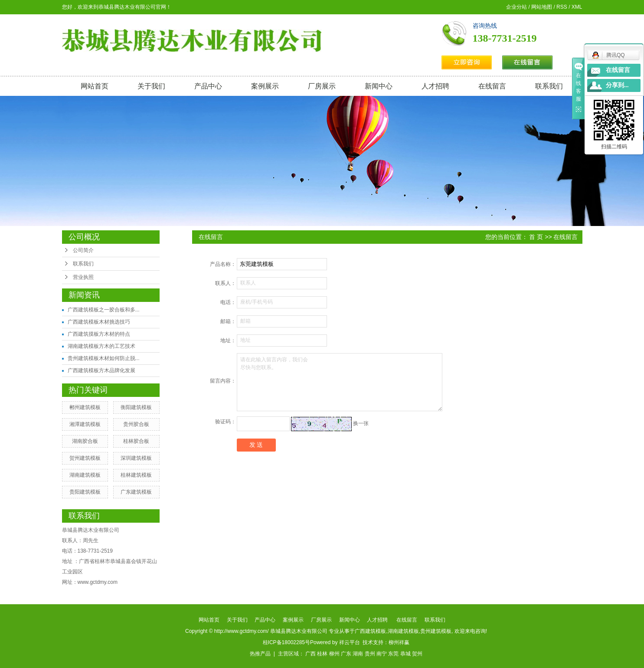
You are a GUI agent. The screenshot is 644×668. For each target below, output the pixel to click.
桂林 (322, 654)
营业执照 (83, 277)
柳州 (334, 654)
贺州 (417, 654)
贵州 (370, 654)
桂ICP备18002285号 (286, 642)
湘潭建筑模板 (85, 424)
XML (577, 7)
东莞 (393, 654)
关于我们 (151, 86)
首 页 (536, 237)
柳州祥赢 (399, 642)
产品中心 (208, 86)
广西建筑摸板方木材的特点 (99, 334)
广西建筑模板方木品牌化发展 (101, 370)
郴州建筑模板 (85, 407)
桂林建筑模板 (136, 475)
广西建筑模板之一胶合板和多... (104, 310)
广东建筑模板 (136, 492)
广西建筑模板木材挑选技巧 (99, 322)
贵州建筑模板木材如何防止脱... (104, 358)
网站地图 (542, 7)
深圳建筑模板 (136, 458)
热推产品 (260, 654)
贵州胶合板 (136, 424)
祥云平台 (350, 642)
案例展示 (265, 86)
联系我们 (549, 86)
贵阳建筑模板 (85, 492)
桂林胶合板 (136, 441)
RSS (562, 7)
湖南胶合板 (85, 441)
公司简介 (83, 250)
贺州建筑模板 (85, 458)
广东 (346, 654)
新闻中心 (379, 86)
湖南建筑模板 (85, 475)
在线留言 (492, 86)
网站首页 (95, 86)
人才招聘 (435, 86)
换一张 (361, 423)
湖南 (358, 654)
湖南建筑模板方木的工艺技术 (101, 346)
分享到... (617, 85)
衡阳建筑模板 (136, 407)
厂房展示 (322, 86)
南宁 (382, 654)
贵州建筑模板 (436, 631)
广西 (311, 654)
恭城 (405, 654)
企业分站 (517, 7)
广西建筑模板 (370, 631)
